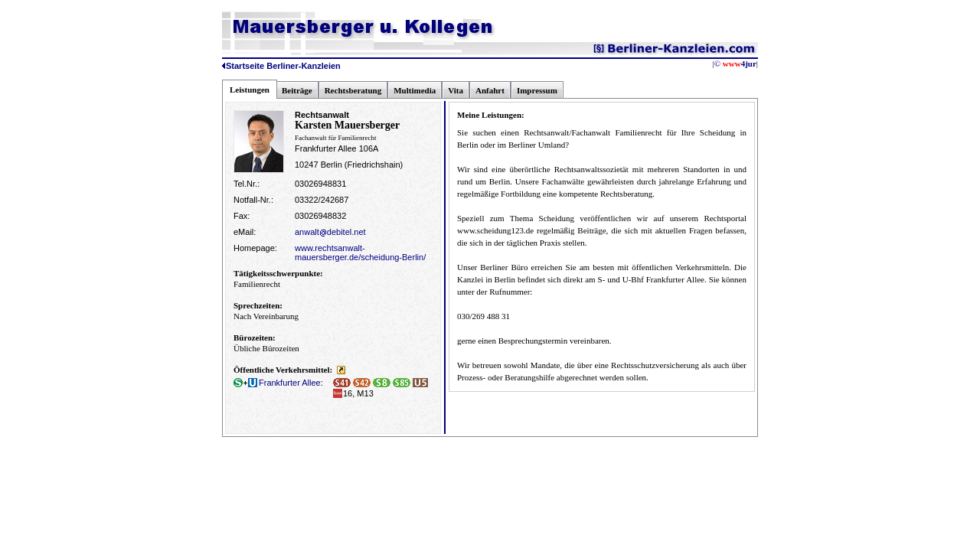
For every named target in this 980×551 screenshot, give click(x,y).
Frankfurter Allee (277, 383)
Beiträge (297, 90)
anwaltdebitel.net (330, 232)
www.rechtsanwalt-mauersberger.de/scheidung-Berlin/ (360, 253)
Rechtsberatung (353, 90)
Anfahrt (490, 90)
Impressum (537, 90)
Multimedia (415, 90)
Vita (456, 90)
